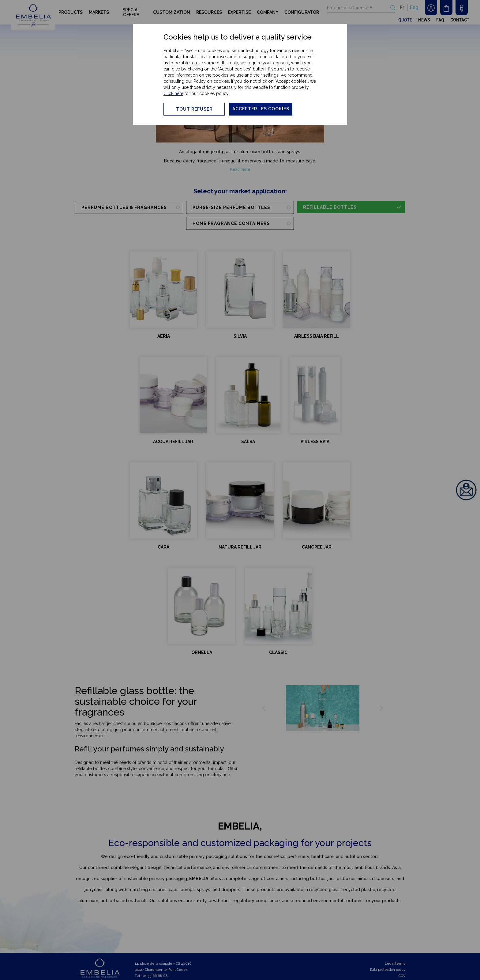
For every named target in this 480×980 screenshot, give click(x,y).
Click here (173, 93)
